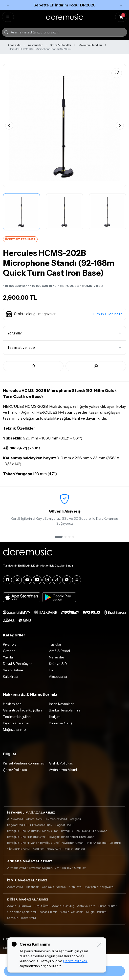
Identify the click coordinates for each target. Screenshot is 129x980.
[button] (64, 314)
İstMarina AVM (19, 849)
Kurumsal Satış (61, 723)
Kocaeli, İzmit (48, 912)
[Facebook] (7, 580)
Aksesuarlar (35, 45)
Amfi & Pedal (59, 651)
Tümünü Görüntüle (108, 314)
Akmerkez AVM (56, 819)
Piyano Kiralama (16, 723)
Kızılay (67, 868)
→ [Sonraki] (121, 5)
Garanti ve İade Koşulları (22, 710)
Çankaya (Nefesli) (54, 887)
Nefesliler (57, 657)
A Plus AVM (15, 819)
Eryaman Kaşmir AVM (44, 868)
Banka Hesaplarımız (65, 710)
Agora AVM (15, 887)
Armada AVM (17, 868)
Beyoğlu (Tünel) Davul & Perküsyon (84, 831)
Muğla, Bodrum (96, 912)
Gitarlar (9, 651)
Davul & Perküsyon (18, 664)
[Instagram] (47, 580)
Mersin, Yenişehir (71, 912)
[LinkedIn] (37, 580)
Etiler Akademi (97, 843)
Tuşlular (55, 644)
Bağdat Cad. (64, 825)
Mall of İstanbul (75, 849)
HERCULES (69, 286)
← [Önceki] (8, 5)
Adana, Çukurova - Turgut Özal (28, 906)
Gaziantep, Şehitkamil (22, 912)
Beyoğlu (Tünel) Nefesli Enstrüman (71, 837)
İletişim (55, 717)
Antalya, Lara (86, 906)
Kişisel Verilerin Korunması (24, 763)
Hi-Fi (53, 670)
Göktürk (115, 843)
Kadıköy (38, 849)
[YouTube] (27, 580)
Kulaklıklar (11, 677)
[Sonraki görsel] (120, 126)
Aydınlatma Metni (63, 770)
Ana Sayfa (14, 45)
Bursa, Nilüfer (107, 906)
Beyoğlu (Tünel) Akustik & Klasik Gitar (33, 831)
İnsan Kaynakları (62, 704)
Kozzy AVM (54, 849)
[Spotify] (67, 580)
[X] (17, 580)
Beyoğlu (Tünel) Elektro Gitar (26, 837)
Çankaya (75, 887)
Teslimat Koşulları (17, 717)
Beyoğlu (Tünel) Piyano (22, 843)
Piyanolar (10, 644)
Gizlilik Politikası (61, 763)
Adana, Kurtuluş (63, 906)
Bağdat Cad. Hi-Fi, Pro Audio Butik (30, 825)
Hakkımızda (12, 704)
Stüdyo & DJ (59, 664)
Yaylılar (9, 657)
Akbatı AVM (34, 819)
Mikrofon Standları (90, 45)
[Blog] (77, 580)
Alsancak (32, 887)
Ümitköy (80, 868)
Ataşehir (76, 819)
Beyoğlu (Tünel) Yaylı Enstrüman (62, 843)
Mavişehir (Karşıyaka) (99, 887)
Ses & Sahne (13, 670)
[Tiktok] (57, 580)
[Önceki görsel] (9, 126)
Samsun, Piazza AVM (21, 918)
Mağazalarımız (14, 730)
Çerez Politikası (15, 770)
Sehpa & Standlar (61, 45)
